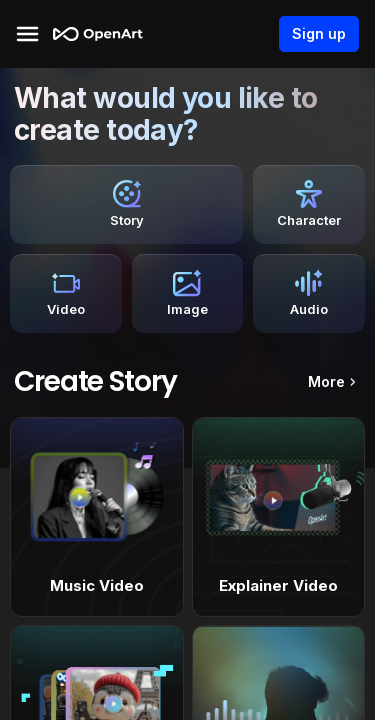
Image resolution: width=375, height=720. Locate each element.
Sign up (319, 34)
